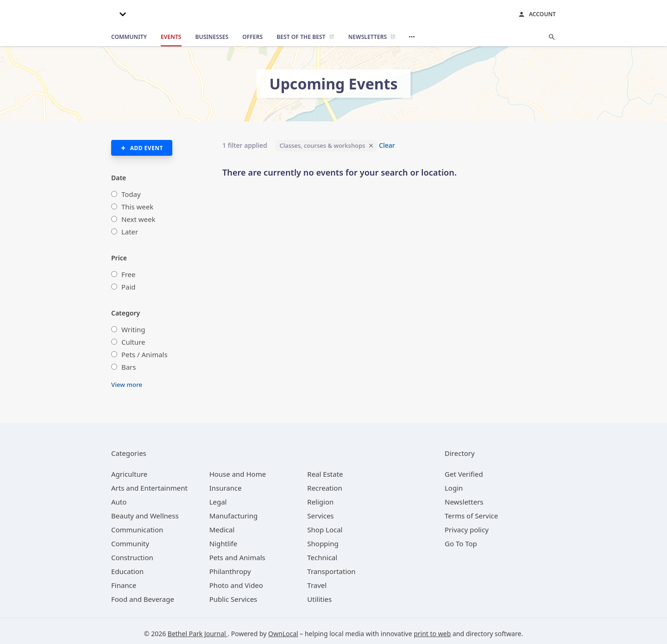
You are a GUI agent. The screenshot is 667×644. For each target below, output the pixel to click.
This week (137, 207)
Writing (133, 329)
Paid (129, 287)
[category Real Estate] (325, 474)
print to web (432, 634)
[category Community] (130, 543)
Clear (387, 145)
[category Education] (127, 571)
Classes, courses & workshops (322, 145)
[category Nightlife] (223, 543)
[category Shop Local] (325, 530)
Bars (129, 367)
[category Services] (320, 516)
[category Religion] (320, 502)
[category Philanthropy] (230, 571)
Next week (138, 219)
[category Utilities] (319, 599)
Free (129, 274)
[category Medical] (222, 530)
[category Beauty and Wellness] (145, 516)
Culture (133, 342)
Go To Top (461, 543)
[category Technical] (322, 557)
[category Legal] (218, 502)
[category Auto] (119, 502)
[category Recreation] (324, 488)
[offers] (252, 37)
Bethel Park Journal (198, 634)
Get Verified (464, 474)
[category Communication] (137, 530)
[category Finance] (124, 585)
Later (130, 232)
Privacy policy (467, 530)
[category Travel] (317, 585)
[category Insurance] (226, 488)
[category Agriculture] (129, 474)
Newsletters (464, 502)
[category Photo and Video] (236, 585)
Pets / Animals (145, 354)
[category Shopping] (323, 543)
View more (127, 385)
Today (131, 194)
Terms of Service (471, 516)
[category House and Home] (238, 474)
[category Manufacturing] (234, 516)
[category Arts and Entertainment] (149, 488)
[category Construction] (132, 557)
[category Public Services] (233, 599)
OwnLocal (283, 634)
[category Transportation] (331, 571)
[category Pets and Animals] (237, 557)
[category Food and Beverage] (143, 599)
